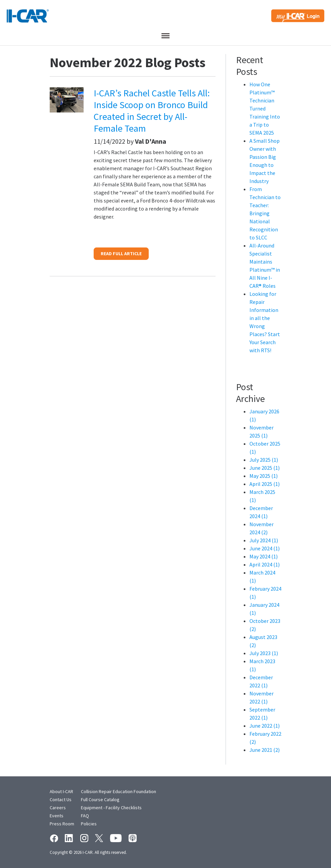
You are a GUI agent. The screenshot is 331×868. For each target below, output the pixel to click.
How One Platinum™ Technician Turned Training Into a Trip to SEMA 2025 (265, 108)
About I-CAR (61, 791)
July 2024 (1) (264, 540)
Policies (89, 824)
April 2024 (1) (265, 564)
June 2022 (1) (265, 726)
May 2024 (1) (264, 556)
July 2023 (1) (264, 653)
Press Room (62, 824)
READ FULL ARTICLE (121, 254)
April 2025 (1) (265, 484)
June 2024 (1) (265, 548)
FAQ (85, 816)
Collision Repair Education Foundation (119, 791)
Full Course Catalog (100, 800)
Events (57, 816)
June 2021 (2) (265, 750)
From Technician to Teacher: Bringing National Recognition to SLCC (265, 213)
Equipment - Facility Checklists (111, 808)
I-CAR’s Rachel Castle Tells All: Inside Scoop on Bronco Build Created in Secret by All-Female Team (152, 111)
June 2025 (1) (265, 468)
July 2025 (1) (264, 460)
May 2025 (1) (264, 476)
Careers (58, 808)
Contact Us (61, 800)
